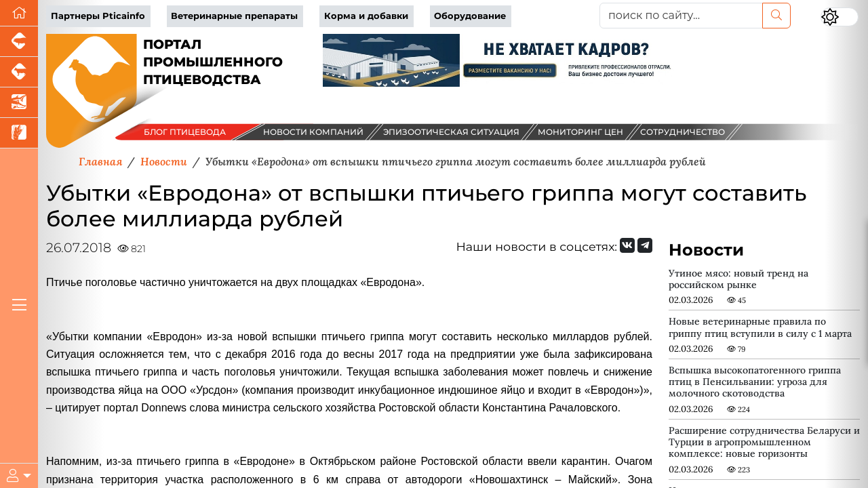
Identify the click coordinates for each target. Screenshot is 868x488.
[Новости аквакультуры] (19, 103)
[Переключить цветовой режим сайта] (840, 17)
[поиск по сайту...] (681, 16)
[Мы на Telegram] (645, 245)
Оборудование (470, 16)
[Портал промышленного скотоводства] (19, 72)
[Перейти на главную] (19, 13)
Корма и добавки (366, 16)
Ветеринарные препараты (234, 16)
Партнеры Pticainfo (98, 16)
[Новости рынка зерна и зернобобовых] (19, 133)
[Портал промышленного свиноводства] (19, 42)
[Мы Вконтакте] (627, 245)
